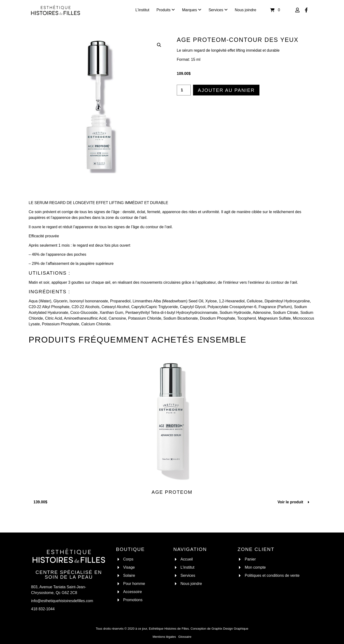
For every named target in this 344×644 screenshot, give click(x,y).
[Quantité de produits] (184, 90)
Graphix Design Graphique (230, 629)
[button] (159, 45)
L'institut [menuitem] (142, 10)
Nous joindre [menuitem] (246, 10)
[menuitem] (166, 10)
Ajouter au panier (226, 90)
